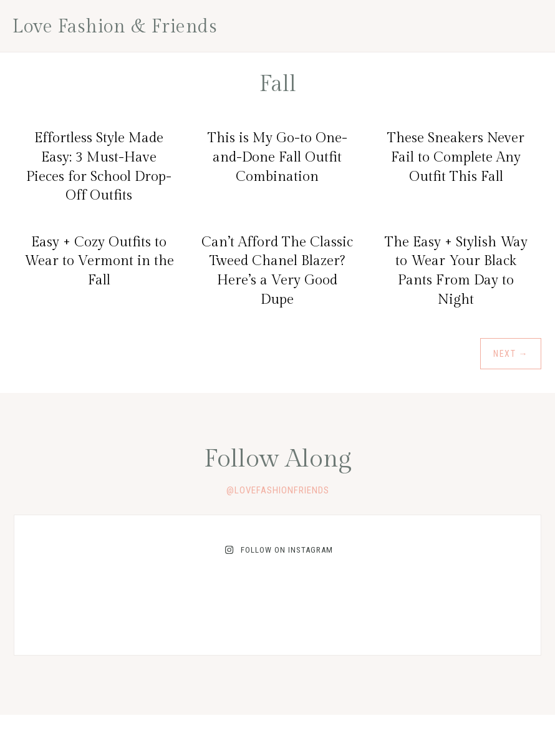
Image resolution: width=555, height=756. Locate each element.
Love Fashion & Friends (115, 27)
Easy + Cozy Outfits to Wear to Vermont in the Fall (99, 261)
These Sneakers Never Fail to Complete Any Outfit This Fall (456, 157)
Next (511, 354)
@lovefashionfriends (278, 490)
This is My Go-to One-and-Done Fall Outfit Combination (277, 157)
